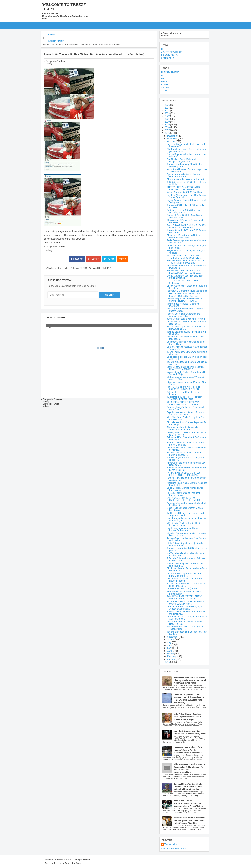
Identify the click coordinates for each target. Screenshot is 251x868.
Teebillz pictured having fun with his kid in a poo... (186, 333)
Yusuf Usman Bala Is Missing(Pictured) (186, 319)
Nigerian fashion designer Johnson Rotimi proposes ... (184, 454)
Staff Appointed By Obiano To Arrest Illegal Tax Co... (185, 623)
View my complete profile (174, 849)
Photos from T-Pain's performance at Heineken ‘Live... (185, 221)
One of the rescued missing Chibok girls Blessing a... (187, 247)
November (173, 139)
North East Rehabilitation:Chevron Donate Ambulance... (184, 529)
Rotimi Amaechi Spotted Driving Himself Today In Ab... (187, 201)
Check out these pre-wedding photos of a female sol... (187, 287)
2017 (167, 130)
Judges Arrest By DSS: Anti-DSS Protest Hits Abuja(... (186, 231)
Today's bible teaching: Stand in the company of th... (184, 165)
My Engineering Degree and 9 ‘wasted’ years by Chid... (186, 378)
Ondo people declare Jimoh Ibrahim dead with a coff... (187, 358)
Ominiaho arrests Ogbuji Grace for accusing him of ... (184, 211)
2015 (167, 662)
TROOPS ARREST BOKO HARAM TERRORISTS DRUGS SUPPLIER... (184, 257)
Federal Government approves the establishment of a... (184, 315)
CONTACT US (168, 58)
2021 (167, 119)
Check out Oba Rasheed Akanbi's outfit (186, 179)
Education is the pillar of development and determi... (186, 565)
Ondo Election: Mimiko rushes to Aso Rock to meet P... (185, 489)
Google (93, 259)
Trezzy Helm (171, 844)
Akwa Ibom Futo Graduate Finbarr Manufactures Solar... (184, 237)
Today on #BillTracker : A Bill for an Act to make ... (186, 206)
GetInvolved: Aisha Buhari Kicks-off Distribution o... (184, 593)
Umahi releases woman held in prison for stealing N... (187, 323)
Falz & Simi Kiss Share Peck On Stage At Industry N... (187, 439)
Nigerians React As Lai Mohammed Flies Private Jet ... (187, 484)
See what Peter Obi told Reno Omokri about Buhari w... (185, 216)
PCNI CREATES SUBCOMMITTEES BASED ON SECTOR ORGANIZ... (184, 474)
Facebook (77, 259)
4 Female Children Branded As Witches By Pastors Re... (186, 559)
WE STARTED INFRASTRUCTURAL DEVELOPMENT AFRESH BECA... (184, 272)
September (173, 637)
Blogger (79, 863)
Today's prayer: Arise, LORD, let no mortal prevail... (187, 549)
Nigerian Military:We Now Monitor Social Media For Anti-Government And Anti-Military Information (188, 787)
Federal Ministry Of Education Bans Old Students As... (186, 613)
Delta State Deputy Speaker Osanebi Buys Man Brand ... (185, 575)
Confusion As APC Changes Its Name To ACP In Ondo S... (187, 618)
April (170, 651)
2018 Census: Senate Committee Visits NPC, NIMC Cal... (186, 585)
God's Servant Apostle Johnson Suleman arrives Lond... (187, 242)
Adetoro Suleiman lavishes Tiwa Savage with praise (187, 539)
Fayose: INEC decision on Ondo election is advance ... (186, 479)
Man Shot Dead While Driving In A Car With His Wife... (185, 418)
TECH (164, 91)
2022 (167, 116)
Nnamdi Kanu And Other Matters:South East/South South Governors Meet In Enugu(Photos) (188, 804)
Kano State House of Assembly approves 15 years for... (187, 170)
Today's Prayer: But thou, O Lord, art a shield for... (185, 459)
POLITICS (166, 85)
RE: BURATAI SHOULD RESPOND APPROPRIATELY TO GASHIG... (183, 403)
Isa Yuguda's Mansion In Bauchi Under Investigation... (186, 555)
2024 (167, 111)
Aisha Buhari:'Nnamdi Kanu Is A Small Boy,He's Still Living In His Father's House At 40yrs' (187, 717)
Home (164, 49)
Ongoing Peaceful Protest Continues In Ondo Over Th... (186, 408)
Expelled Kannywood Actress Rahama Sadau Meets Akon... (186, 413)
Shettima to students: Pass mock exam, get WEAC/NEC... (186, 150)
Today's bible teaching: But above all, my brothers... (187, 633)
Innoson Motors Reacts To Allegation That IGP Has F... (185, 628)
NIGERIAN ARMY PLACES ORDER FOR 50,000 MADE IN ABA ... (186, 603)
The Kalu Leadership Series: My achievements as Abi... (182, 428)
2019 (167, 125)
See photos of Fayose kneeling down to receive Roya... (186, 519)
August (171, 640)
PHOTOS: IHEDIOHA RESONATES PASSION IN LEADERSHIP (183, 188)
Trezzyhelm (59, 863)
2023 (167, 113)
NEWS (164, 82)
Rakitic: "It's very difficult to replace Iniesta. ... (184, 393)
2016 (167, 133)
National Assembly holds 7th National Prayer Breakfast (186, 444)
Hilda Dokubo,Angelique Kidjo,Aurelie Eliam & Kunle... (185, 544)
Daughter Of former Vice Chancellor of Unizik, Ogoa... (186, 343)
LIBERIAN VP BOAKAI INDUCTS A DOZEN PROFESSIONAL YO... (183, 295)
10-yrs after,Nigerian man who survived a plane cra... (187, 353)
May (170, 648)
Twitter (109, 259)
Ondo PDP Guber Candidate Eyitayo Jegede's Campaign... (184, 608)
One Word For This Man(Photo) (182, 589)
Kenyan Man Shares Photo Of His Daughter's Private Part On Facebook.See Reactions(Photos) (188, 750)
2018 (167, 127)
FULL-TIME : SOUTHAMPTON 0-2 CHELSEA (183, 282)
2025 (167, 108)
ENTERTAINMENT (105, 268)
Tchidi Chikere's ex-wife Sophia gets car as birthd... (186, 183)
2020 (167, 122)
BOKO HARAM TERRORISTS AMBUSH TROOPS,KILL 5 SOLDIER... (186, 262)
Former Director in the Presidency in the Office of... (186, 155)
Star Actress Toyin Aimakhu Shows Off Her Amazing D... (186, 328)
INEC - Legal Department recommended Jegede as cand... (187, 514)
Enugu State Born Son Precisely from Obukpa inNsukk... (185, 277)
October (172, 141)
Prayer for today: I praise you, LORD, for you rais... (186, 252)
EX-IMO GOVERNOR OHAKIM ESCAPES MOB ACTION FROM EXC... (186, 226)
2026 (167, 105)
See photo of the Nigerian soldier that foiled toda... (185, 338)
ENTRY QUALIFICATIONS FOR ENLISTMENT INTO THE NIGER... (184, 499)
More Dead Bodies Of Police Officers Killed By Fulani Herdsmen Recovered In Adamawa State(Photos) (190, 680)
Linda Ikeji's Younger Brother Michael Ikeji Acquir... (185, 509)
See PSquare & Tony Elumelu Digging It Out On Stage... (186, 310)
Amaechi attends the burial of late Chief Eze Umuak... (186, 504)
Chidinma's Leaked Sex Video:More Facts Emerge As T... (187, 570)
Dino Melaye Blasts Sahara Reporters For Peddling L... (187, 424)
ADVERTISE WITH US (172, 52)
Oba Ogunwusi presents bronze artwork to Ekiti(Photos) (186, 434)
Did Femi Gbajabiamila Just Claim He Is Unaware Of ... (186, 145)
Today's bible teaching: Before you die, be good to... (187, 363)
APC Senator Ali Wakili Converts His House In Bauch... (185, 580)
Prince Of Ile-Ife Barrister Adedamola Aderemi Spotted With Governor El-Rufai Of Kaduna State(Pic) (190, 820)
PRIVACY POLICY (170, 55)
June (170, 645)
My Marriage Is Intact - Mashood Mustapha (183, 305)
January (172, 659)
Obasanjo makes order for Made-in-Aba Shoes (186, 383)
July (170, 642)
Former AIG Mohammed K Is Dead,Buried (187, 291)
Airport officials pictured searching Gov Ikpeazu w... (186, 464)
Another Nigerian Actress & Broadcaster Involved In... (187, 267)
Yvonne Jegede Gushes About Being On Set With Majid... (186, 373)
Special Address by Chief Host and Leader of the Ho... (184, 175)
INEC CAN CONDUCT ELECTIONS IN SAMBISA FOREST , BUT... (185, 398)
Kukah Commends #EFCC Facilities (184, 192)
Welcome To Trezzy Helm (56, 860)
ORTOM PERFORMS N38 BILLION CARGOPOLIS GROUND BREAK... (184, 388)
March (171, 654)
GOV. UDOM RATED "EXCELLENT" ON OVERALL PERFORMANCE (185, 598)
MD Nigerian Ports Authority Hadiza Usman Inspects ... (184, 524)
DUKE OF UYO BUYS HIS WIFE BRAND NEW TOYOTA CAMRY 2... (186, 368)
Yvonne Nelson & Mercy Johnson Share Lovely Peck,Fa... (186, 469)
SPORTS (165, 88)
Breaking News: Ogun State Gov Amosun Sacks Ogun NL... (187, 196)
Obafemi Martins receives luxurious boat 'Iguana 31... (187, 348)
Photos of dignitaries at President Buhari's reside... (183, 494)
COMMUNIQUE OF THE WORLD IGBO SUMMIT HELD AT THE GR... (185, 300)
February (172, 656)
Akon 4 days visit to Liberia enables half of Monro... (186, 449)
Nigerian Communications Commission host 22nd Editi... (186, 534)
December (173, 136)
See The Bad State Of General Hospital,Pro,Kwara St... (181, 160)
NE (163, 79)
